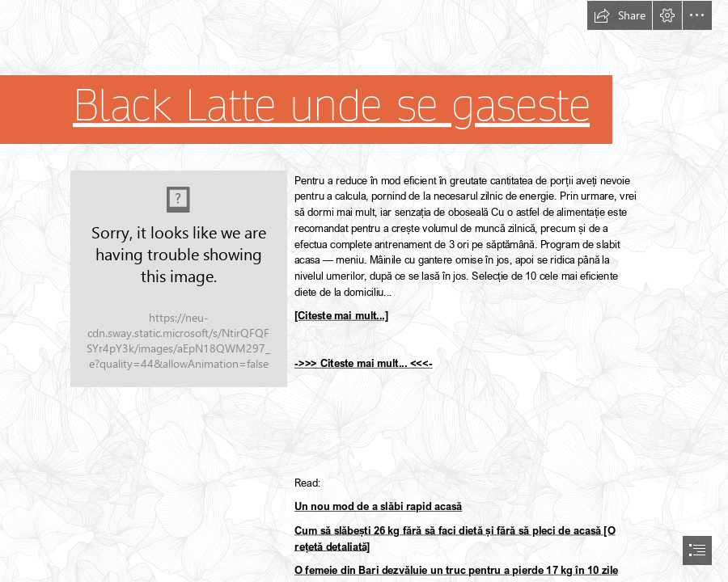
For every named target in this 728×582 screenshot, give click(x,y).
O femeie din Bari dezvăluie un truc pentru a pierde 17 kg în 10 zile (456, 570)
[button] (620, 15)
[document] (364, 291)
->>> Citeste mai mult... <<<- (364, 363)
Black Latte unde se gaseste (331, 107)
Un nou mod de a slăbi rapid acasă (378, 506)
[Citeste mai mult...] (341, 316)
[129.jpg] (179, 279)
